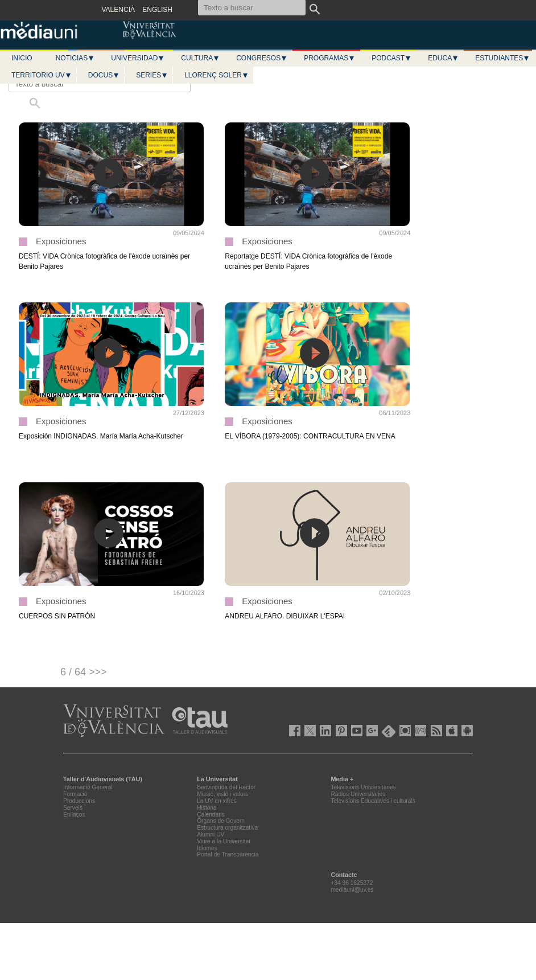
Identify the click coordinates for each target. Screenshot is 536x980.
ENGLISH (157, 10)
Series (152, 75)
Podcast (391, 58)
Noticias (75, 58)
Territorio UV (42, 75)
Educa (443, 58)
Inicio (22, 58)
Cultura (200, 58)
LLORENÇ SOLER (217, 75)
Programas (329, 58)
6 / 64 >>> (84, 672)
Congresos (262, 58)
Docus (104, 75)
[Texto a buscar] (100, 84)
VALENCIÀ (118, 10)
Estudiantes (502, 58)
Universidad (138, 58)
